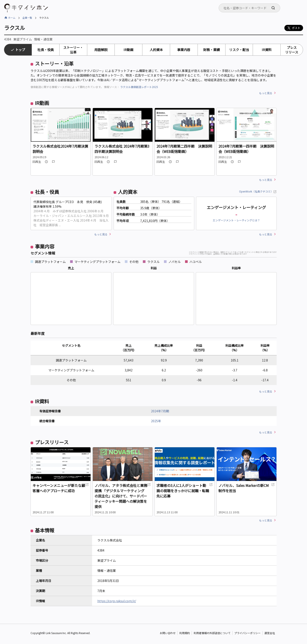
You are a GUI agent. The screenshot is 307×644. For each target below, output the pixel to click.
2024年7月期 (160, 411)
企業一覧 (27, 18)
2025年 (156, 421)
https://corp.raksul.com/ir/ (117, 601)
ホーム (12, 18)
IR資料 (267, 50)
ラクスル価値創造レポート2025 (139, 87)
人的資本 (156, 50)
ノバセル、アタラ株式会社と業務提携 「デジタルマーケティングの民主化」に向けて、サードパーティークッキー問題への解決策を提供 (123, 496)
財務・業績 (212, 50)
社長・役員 (46, 50)
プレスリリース (292, 50)
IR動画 (128, 50)
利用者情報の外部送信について (212, 633)
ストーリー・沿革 (73, 50)
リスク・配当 (239, 50)
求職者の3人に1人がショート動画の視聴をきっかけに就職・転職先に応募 (185, 491)
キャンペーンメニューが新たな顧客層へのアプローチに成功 (61, 488)
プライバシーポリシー (247, 633)
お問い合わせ (168, 633)
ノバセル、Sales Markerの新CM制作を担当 (247, 488)
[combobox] (249, 8)
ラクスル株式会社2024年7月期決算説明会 (60, 149)
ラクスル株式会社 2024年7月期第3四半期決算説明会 (122, 149)
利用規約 (185, 633)
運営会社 (270, 633)
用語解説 (101, 50)
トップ (20, 50)
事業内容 (184, 50)
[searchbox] (251, 8)
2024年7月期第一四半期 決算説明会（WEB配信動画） (246, 149)
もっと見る (266, 93)
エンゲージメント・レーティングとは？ (236, 220)
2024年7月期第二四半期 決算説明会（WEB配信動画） (184, 149)
